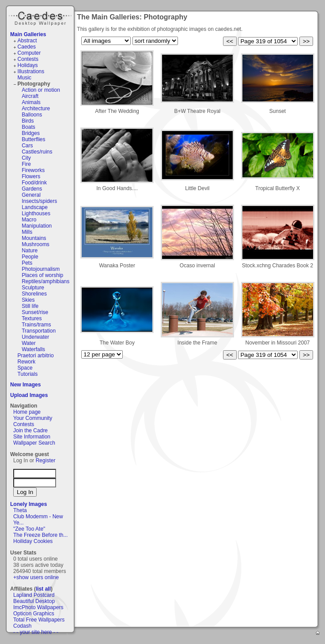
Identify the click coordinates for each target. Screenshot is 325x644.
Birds (28, 121)
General (31, 195)
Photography (34, 84)
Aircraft (30, 96)
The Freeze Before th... (40, 535)
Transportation (39, 331)
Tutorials (28, 374)
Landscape (35, 207)
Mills (27, 232)
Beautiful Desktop (34, 601)
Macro (29, 220)
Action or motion (41, 90)
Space (25, 368)
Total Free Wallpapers (39, 620)
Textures (32, 318)
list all (43, 589)
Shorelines (34, 294)
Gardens (32, 189)
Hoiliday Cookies (33, 541)
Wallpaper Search (34, 443)
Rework (27, 362)
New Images (25, 385)
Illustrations (31, 71)
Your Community (33, 418)
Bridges (31, 133)
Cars (27, 146)
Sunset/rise (35, 312)
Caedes (41, 17)
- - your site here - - (36, 632)
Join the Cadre (30, 431)
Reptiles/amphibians (45, 281)
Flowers (31, 176)
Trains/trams (36, 325)
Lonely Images (28, 504)
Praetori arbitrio (36, 356)
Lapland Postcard (34, 595)
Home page (27, 412)
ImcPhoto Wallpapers (38, 607)
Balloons (32, 115)
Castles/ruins (37, 152)
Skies (28, 300)
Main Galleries (28, 34)
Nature (30, 251)
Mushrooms (36, 244)
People (30, 257)
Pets (27, 263)
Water (29, 343)
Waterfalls (33, 349)
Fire (26, 164)
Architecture (36, 109)
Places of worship (42, 275)
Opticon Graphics (34, 614)
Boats (28, 127)
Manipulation (37, 226)
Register (46, 461)
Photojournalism (41, 269)
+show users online (36, 577)
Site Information (32, 437)
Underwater (35, 337)
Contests (28, 59)
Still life (30, 306)
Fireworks (33, 170)
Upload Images (29, 395)
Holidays (28, 65)
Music (25, 78)
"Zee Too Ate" (29, 529)
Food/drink (34, 183)
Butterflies (33, 139)
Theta (20, 510)
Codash (22, 626)
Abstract (27, 41)
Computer (29, 53)
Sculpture (33, 288)
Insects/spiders (39, 201)
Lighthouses (36, 213)
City (26, 158)
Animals (31, 102)
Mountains (34, 238)
